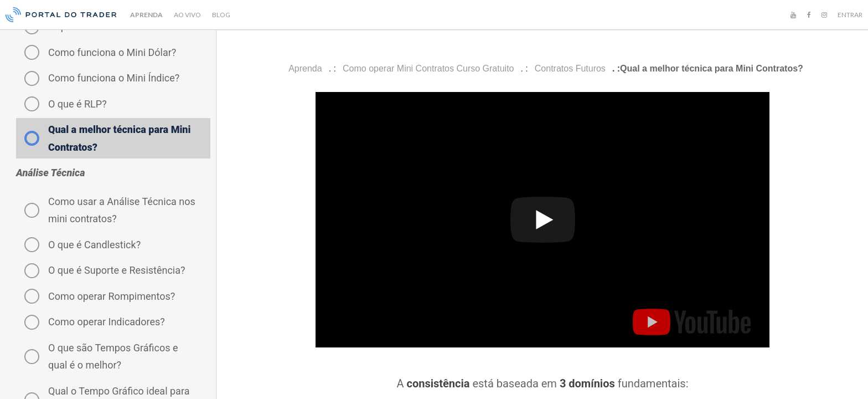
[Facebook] (809, 15)
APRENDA (146, 15)
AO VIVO (187, 15)
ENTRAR (850, 15)
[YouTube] (793, 15)
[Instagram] (824, 15)
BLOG (221, 15)
